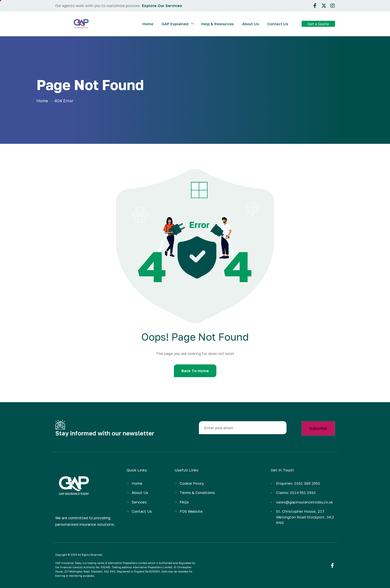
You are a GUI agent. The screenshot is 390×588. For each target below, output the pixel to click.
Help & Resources (217, 24)
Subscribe (318, 428)
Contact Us (278, 24)
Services (139, 502)
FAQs (184, 502)
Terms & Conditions (197, 492)
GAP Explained (178, 24)
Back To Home (195, 371)
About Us (250, 24)
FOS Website (191, 511)
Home (148, 24)
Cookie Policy (192, 483)
